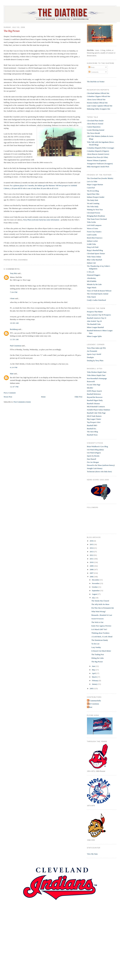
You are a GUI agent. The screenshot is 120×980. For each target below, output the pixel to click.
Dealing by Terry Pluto (95, 361)
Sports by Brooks (93, 456)
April (94, 673)
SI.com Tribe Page (94, 385)
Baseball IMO (92, 425)
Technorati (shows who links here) (99, 472)
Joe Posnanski (92, 351)
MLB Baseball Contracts (96, 407)
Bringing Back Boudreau (96, 216)
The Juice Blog (92, 432)
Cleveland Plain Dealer (95, 121)
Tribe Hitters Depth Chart (96, 375)
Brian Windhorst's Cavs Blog (97, 446)
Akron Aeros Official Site (96, 100)
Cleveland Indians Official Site (98, 93)
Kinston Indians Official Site (97, 103)
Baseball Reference (94, 394)
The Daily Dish (93, 200)
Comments (93, 72)
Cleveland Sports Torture (96, 254)
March (94, 677)
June (94, 666)
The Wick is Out (97, 622)
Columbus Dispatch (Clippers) (98, 151)
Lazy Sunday (96, 647)
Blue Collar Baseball (94, 260)
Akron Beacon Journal (95, 124)
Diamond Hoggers (94, 275)
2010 (92, 562)
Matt (12, 374)
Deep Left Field (93, 247)
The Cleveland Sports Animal (98, 294)
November (96, 583)
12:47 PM (14, 387)
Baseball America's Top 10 (97, 318)
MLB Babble (92, 281)
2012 (92, 555)
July (94, 598)
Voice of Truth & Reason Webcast (99, 291)
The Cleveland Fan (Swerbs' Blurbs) (100, 178)
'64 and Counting (93, 203)
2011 (92, 559)
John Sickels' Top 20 (94, 321)
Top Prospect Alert (94, 422)
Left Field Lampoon (94, 225)
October (95, 587)
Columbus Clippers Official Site (99, 96)
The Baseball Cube (94, 324)
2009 (92, 566)
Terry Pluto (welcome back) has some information (41, 220)
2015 (92, 544)
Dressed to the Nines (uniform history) (101, 465)
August (95, 594)
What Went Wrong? (99, 611)
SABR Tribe (91, 244)
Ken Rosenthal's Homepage (97, 378)
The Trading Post (98, 654)
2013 (92, 552)
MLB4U (90, 388)
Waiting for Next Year (95, 210)
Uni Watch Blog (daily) (95, 450)
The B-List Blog (93, 191)
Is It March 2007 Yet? (99, 629)
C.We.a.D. (91, 272)
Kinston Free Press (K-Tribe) (97, 157)
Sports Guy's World (94, 354)
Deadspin (90, 357)
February (95, 680)
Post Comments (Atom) (22, 402)
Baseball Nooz (92, 435)
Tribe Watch (91, 297)
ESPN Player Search (94, 391)
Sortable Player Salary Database (99, 410)
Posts (91, 67)
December (96, 580)
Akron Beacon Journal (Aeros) (98, 154)
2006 (92, 577)
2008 (92, 569)
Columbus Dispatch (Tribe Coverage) (101, 148)
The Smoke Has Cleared (100, 601)
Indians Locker (92, 241)
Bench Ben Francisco (95, 238)
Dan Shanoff (92, 459)
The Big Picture (12, 31)
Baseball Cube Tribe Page (96, 413)
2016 (92, 541)
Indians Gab (91, 263)
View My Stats (92, 854)
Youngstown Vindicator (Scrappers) (100, 164)
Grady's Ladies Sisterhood (96, 300)
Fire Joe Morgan (93, 462)
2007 (92, 573)
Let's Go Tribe (92, 181)
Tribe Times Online (94, 257)
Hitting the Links (98, 658)
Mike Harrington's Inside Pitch (98, 167)
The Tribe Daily (93, 207)
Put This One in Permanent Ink (103, 608)
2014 (92, 548)
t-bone (12, 298)
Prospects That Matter (95, 312)
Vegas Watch (92, 288)
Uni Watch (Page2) (94, 453)
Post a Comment (10, 393)
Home (43, 397)
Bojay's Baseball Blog (95, 250)
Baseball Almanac (93, 404)
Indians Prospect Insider (96, 197)
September (96, 591)
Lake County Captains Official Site (100, 106)
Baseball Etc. (92, 429)
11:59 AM (14, 339)
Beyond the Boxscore (95, 397)
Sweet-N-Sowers (97, 619)
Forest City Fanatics (94, 232)
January (95, 684)
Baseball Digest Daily (95, 400)
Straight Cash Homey (95, 468)
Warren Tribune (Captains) (97, 160)
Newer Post (8, 397)
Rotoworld (91, 381)
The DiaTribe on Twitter (96, 82)
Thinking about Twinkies (100, 633)
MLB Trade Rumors (94, 416)
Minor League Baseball (95, 327)
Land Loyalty (92, 235)
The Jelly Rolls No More (100, 604)
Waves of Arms (93, 228)
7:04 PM (14, 292)
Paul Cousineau (16, 346)
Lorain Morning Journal (96, 130)
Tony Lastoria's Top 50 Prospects (99, 315)
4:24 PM (14, 367)
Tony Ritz (13, 273)
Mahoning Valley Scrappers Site (99, 109)
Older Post (79, 397)
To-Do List (95, 644)
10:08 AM (14, 323)
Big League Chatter (94, 419)
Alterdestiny (91, 278)
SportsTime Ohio (93, 194)
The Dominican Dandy (100, 640)
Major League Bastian (95, 184)
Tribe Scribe (91, 222)
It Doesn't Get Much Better (101, 651)
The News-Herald (93, 133)
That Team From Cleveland (97, 219)
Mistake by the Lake (94, 284)
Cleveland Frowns (94, 213)
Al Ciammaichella (94, 701)
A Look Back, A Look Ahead (102, 637)
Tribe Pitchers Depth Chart (97, 372)
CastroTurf (91, 188)
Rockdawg (14, 329)
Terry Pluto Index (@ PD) (96, 348)
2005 (92, 688)
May (94, 670)
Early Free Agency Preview (101, 626)
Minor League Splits (94, 336)
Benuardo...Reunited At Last (102, 615)
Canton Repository (94, 127)
